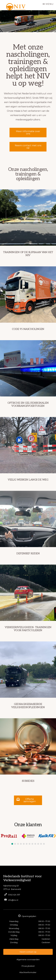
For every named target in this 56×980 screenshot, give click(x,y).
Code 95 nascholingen (28, 329)
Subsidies (28, 781)
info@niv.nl (13, 900)
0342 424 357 (14, 895)
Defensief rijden (28, 554)
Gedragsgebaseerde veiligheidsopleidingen (28, 706)
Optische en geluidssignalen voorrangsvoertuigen (28, 404)
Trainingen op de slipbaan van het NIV (28, 254)
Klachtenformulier (28, 972)
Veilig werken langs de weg (28, 480)
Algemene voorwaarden (28, 959)
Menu (50, 4)
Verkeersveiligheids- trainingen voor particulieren (28, 629)
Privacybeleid (28, 966)
